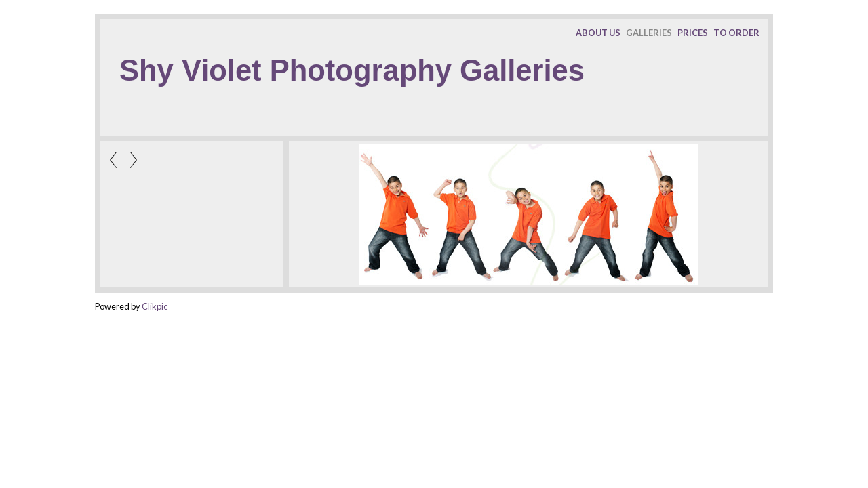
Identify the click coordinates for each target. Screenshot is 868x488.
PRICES (693, 33)
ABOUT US (598, 33)
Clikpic (155, 306)
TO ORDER (736, 33)
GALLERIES (649, 33)
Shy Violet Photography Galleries (352, 70)
